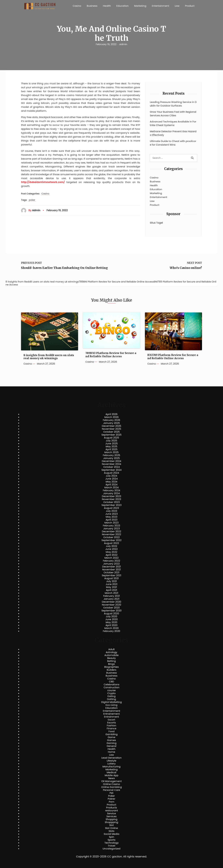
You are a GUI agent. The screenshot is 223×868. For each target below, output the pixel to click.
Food (112, 731)
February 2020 (111, 631)
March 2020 (111, 628)
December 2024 (112, 461)
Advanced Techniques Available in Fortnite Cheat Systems (173, 123)
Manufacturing (112, 767)
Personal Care (111, 790)
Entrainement (112, 714)
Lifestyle (111, 761)
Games (111, 740)
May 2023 (111, 517)
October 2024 (111, 467)
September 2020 (111, 611)
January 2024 (111, 493)
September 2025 (111, 435)
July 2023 (111, 511)
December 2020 (112, 602)
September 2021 (112, 575)
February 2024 (112, 490)
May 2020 (111, 622)
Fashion (111, 726)
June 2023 (111, 514)
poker (32, 200)
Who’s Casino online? (186, 268)
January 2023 (112, 529)
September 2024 (111, 470)
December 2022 (111, 531)
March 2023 (112, 523)
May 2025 (111, 446)
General (111, 746)
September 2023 (111, 505)
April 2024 (111, 485)
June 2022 (111, 549)
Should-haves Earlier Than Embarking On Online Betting (64, 268)
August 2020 (112, 614)
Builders (111, 670)
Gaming (112, 743)
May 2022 (112, 552)
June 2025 (112, 444)
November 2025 (111, 429)
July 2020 (111, 616)
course (111, 690)
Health (107, 6)
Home (112, 752)
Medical (112, 772)
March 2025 (111, 452)
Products (111, 808)
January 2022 (112, 564)
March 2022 (112, 558)
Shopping (111, 819)
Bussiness (112, 676)
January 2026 (111, 423)
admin (123, 44)
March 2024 (111, 487)
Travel (111, 846)
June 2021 (111, 584)
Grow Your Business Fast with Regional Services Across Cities (173, 114)
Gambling (112, 734)
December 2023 (111, 496)
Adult (111, 649)
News (111, 778)
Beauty (111, 658)
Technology (111, 843)
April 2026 (111, 414)
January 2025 (111, 458)
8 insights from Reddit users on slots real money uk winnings (49, 357)
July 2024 (111, 476)
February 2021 (111, 596)
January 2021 (112, 599)
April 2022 (112, 555)
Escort (111, 720)
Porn (111, 802)
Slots (111, 831)
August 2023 (111, 508)
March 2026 (111, 417)
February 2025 (111, 455)
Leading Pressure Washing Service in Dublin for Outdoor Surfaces (173, 104)
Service (111, 813)
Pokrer (112, 799)
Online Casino (111, 784)
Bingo (111, 664)
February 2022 (111, 561)
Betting (112, 661)
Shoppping (111, 822)
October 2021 (111, 572)
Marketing (140, 6)
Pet (111, 793)
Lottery (111, 764)
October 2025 (111, 432)
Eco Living (111, 705)
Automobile (112, 655)
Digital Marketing (111, 702)
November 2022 (111, 534)
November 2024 (111, 464)
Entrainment (111, 717)
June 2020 (112, 619)
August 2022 (111, 543)
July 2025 (111, 441)
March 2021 (112, 593)
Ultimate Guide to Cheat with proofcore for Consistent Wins (173, 143)
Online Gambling (111, 787)
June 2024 (112, 479)
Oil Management (111, 781)
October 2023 (112, 502)
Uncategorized (111, 849)
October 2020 (111, 608)
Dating (111, 696)
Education (123, 6)
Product (190, 6)
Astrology (111, 652)
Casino (77, 6)
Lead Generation (111, 758)
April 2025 (111, 449)
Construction (112, 687)
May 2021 (112, 587)
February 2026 (112, 420)
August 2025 (112, 438)
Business (92, 6)
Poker (112, 796)
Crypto (112, 693)
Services (111, 816)
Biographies (112, 667)
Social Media (111, 834)
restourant (111, 811)
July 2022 (112, 546)
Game (112, 737)
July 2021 (111, 581)
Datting (111, 699)
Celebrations (111, 685)
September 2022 (112, 540)
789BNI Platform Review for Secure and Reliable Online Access (111, 355)
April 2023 (112, 520)
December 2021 (111, 567)
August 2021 (111, 578)
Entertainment (161, 6)
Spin (111, 837)
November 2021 (111, 570)
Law (177, 6)
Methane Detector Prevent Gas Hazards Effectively (173, 133)
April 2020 (111, 625)
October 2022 (111, 537)
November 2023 (111, 499)
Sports (111, 840)
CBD (111, 682)
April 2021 (112, 590)
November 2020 (111, 605)
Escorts (111, 723)
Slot (111, 825)
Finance (112, 728)
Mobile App (111, 775)
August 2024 (112, 473)
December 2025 (112, 426)
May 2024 (111, 482)
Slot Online (111, 828)
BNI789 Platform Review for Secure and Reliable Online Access (173, 357)
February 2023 (111, 526)
